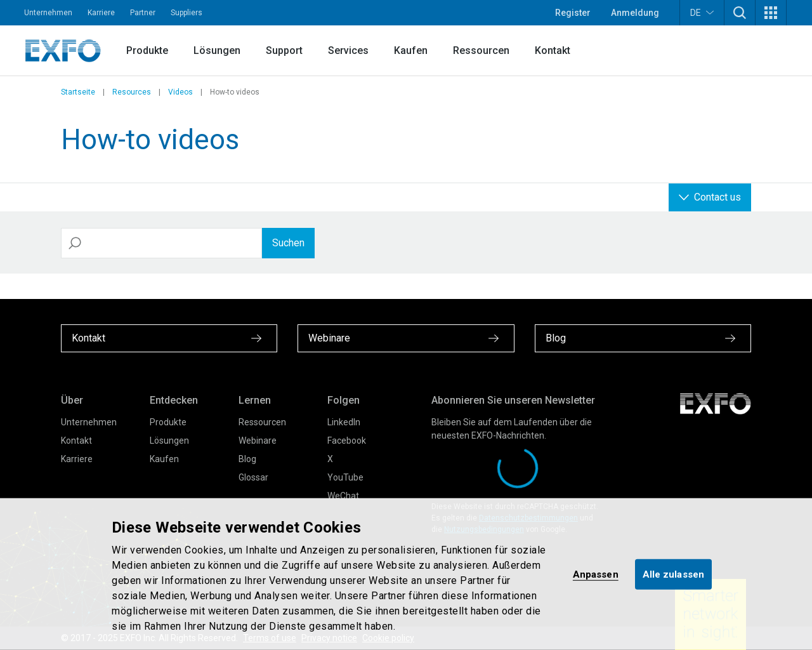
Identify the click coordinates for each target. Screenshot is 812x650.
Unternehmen (48, 13)
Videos (180, 92)
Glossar (253, 477)
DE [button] (702, 12)
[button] (740, 13)
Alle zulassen (673, 574)
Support (284, 50)
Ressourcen (481, 50)
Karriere (101, 13)
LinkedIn (344, 422)
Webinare (258, 441)
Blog (247, 459)
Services (348, 50)
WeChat (343, 496)
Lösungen (217, 50)
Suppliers (187, 13)
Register (573, 13)
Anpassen (596, 574)
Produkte (147, 50)
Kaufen (411, 50)
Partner (143, 13)
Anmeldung (635, 13)
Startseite (78, 92)
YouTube (345, 477)
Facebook (347, 441)
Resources (132, 92)
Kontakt (553, 50)
